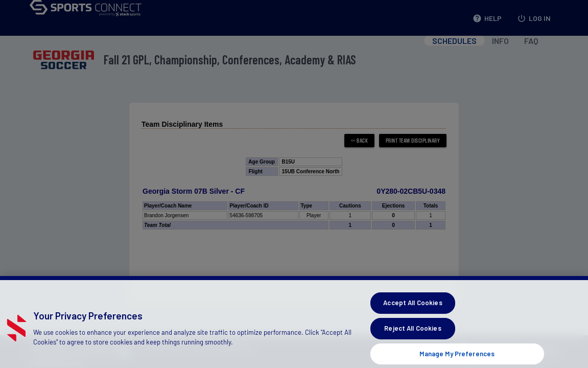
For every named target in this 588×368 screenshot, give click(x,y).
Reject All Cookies (413, 333)
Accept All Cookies (413, 307)
